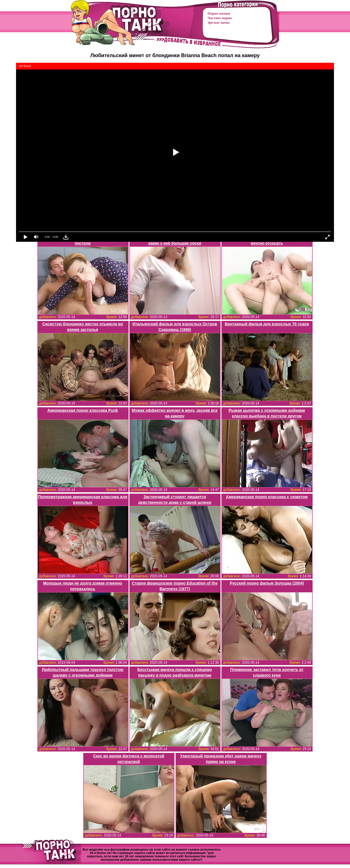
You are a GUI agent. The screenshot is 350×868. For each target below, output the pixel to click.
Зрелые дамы (219, 22)
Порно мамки (219, 13)
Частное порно (220, 18)
